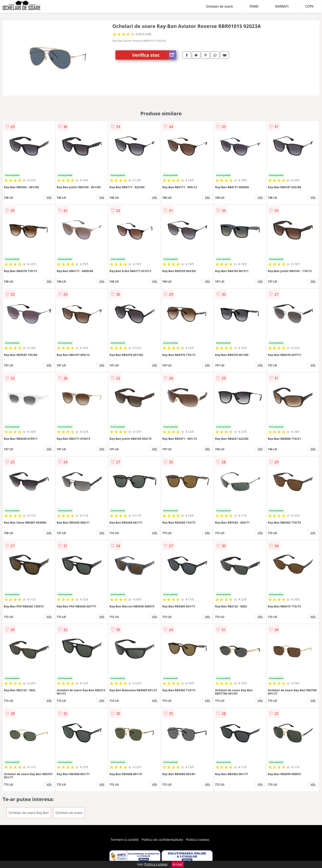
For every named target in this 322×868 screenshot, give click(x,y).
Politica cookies (198, 840)
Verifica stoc (154, 55)
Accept (178, 864)
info (49, 197)
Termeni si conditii (125, 840)
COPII (309, 6)
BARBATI (282, 6)
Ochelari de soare (219, 6)
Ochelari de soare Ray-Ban (29, 813)
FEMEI (254, 6)
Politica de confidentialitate (162, 840)
